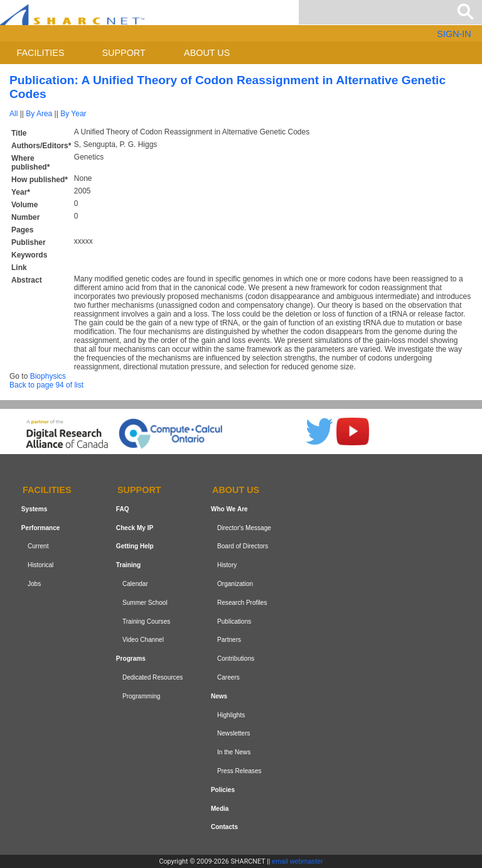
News (219, 696)
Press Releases (239, 771)
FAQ (123, 509)
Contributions (236, 659)
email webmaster (297, 861)
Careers (228, 677)
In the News (234, 752)
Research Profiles (242, 603)
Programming (142, 696)
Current (38, 547)
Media (220, 809)
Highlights (231, 715)
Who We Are (229, 509)
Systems (34, 509)
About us (207, 53)
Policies (223, 790)
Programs (131, 659)
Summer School (145, 603)
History (227, 565)
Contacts (224, 827)
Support (123, 53)
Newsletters (234, 733)
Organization (235, 584)
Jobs (34, 584)
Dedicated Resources (153, 677)
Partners (229, 640)
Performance (41, 528)
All (13, 114)
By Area (39, 114)
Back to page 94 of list (46, 385)
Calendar (135, 584)
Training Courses (146, 621)
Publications (234, 621)
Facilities (41, 53)
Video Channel (143, 640)
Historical (40, 565)
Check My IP (135, 528)
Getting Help (135, 547)
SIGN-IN (454, 34)
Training (128, 565)
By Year (73, 114)
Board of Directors (243, 547)
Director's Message (244, 528)
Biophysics (48, 376)
